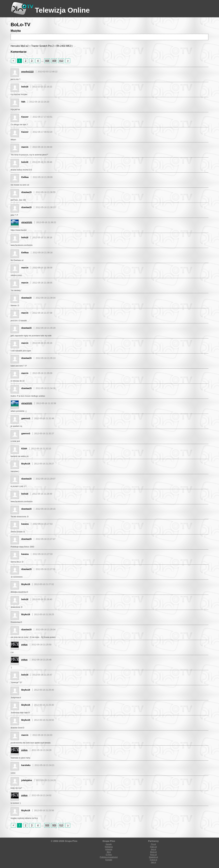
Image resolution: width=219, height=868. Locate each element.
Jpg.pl (153, 849)
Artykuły (109, 849)
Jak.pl (153, 862)
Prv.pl (153, 844)
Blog (109, 852)
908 (47, 61)
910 (61, 61)
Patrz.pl (153, 847)
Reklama (109, 847)
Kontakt (109, 860)
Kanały (109, 844)
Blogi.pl (153, 852)
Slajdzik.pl (153, 857)
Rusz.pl (153, 855)
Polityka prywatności (109, 857)
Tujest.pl (153, 860)
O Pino (109, 855)
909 (54, 61)
